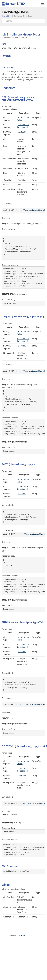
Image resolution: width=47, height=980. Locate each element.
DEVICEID (22, 132)
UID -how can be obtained (23, 340)
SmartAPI (5, 16)
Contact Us (21, 936)
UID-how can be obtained (23, 126)
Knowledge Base (15, 12)
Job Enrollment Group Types (22, 16)
